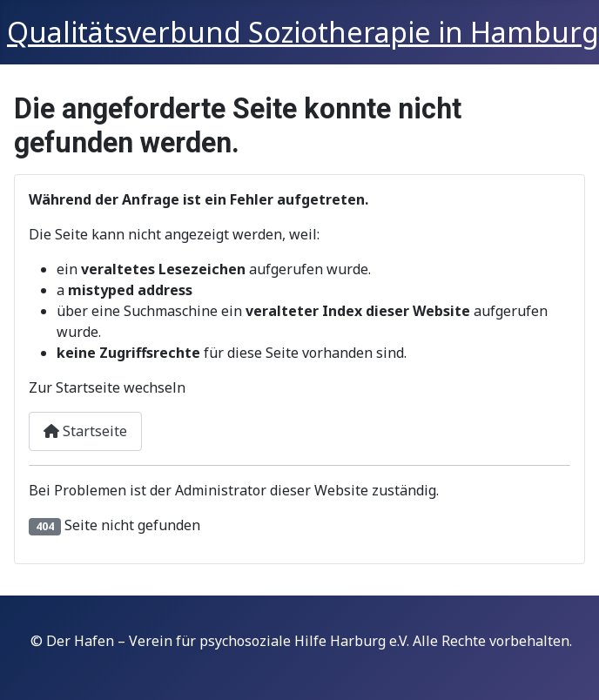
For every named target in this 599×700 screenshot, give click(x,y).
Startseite (85, 431)
